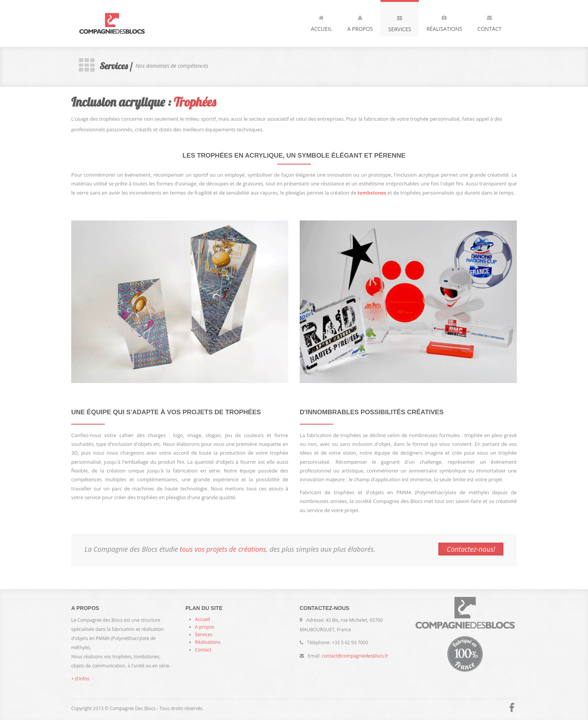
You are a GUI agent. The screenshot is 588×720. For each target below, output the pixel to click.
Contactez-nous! (471, 549)
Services (400, 22)
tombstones (372, 193)
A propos (360, 22)
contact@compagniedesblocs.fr (355, 656)
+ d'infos (80, 679)
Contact (490, 22)
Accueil (321, 22)
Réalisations (444, 22)
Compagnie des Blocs (125, 23)
